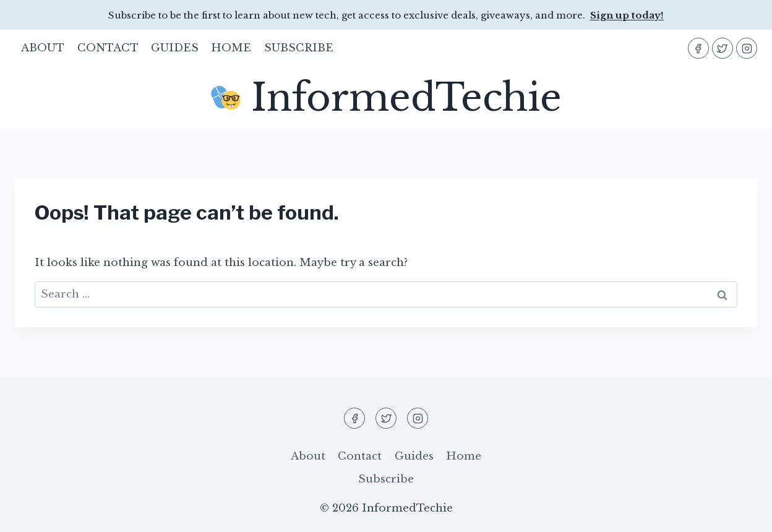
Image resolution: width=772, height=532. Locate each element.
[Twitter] (723, 48)
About (43, 48)
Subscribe (299, 48)
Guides (175, 48)
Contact (108, 48)
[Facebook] (698, 48)
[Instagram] (747, 48)
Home (231, 48)
